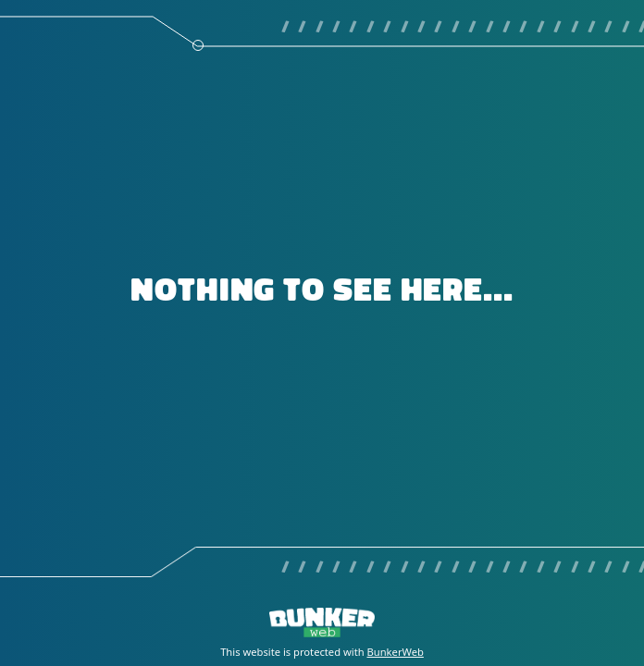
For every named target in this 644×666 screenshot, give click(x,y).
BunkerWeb (396, 652)
